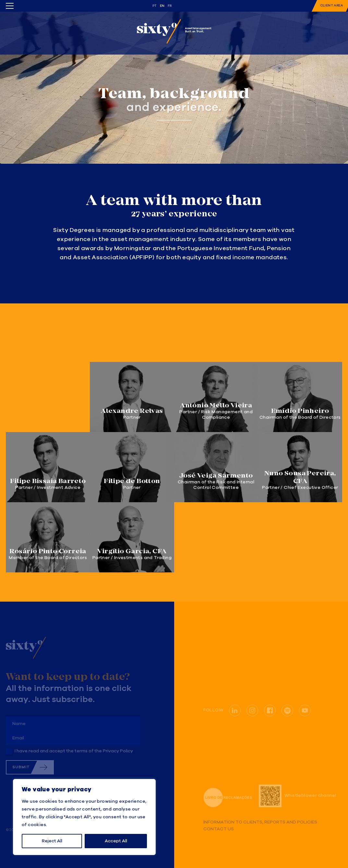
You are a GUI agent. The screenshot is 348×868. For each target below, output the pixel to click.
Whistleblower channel (297, 796)
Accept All (116, 841)
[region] (84, 817)
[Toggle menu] (10, 6)
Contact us (219, 829)
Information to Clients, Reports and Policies (260, 822)
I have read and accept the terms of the (74, 751)
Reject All (52, 841)
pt (155, 6)
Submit (21, 767)
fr (170, 6)
